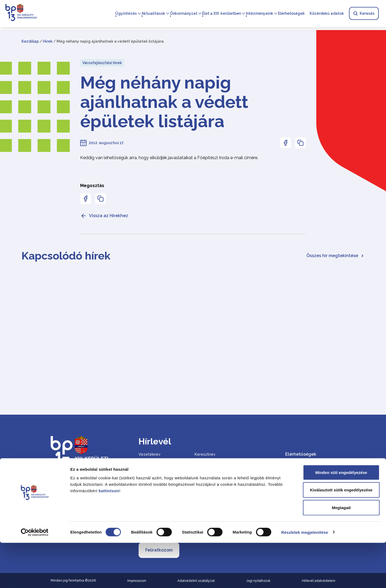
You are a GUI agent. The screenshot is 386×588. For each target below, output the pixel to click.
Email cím (148, 487)
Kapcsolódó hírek (66, 256)
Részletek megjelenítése (305, 577)
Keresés (364, 14)
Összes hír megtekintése (335, 256)
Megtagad (341, 553)
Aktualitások (153, 14)
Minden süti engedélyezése (341, 518)
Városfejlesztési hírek (102, 63)
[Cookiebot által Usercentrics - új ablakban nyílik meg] (35, 578)
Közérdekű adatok (326, 14)
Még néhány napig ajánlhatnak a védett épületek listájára (164, 102)
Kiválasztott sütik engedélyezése (341, 535)
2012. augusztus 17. (106, 143)
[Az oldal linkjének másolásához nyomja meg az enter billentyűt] (300, 143)
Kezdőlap (30, 41)
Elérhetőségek (291, 14)
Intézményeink (259, 14)
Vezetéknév (150, 454)
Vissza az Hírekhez (104, 216)
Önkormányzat (183, 14)
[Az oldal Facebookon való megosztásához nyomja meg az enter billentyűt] (285, 143)
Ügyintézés (126, 14)
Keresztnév (205, 454)
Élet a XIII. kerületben (221, 14)
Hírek (48, 41)
